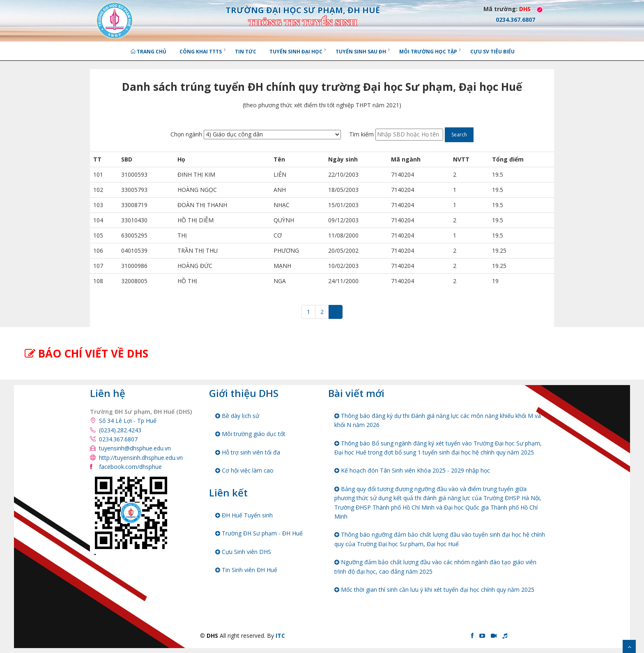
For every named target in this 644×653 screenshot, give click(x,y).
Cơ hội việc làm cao (244, 470)
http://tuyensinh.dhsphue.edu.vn (141, 458)
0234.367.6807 (118, 439)
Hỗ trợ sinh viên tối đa (248, 452)
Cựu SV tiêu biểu (492, 52)
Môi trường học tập (428, 52)
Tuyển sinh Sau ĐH (361, 52)
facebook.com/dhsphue (130, 467)
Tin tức (246, 52)
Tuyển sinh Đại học (296, 52)
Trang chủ (148, 52)
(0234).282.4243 (120, 430)
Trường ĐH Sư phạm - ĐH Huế (259, 533)
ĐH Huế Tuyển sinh (244, 515)
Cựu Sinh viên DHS (243, 552)
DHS (525, 9)
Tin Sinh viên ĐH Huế (246, 570)
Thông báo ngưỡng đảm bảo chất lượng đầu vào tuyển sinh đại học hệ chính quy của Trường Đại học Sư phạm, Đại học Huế (440, 539)
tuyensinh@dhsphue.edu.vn (135, 448)
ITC (280, 636)
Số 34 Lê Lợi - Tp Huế (128, 421)
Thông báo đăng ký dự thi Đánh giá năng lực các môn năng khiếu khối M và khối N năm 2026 (438, 420)
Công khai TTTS (201, 52)
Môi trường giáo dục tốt (250, 434)
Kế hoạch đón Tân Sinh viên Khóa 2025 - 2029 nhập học (412, 470)
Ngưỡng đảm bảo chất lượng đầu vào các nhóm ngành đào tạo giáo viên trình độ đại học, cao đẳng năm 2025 (435, 566)
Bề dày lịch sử (237, 416)
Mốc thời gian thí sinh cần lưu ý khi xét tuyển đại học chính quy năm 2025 (434, 590)
